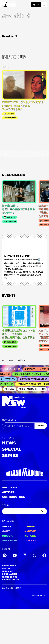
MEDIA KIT (8, 571)
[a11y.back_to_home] (8, 4)
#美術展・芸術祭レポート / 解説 (33, 389)
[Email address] (18, 426)
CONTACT (7, 568)
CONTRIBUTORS (14, 497)
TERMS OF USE (10, 577)
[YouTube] (15, 556)
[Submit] (43, 511)
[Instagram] (25, 556)
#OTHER (31, 541)
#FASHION (10, 541)
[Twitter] (34, 556)
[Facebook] (44, 556)
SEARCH (7, 505)
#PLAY (7, 526)
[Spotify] (5, 556)
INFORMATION (9, 574)
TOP (4, 360)
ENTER (41, 426)
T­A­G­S (11, 360)
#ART (6, 531)
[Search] (24, 511)
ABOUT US (10, 487)
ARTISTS (8, 492)
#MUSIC (30, 526)
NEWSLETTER (10, 420)
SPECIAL (12, 449)
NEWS (9, 443)
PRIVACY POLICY (11, 580)
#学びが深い (11, 389)
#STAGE (30, 536)
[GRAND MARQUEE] (24, 472)
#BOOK (7, 536)
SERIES (10, 455)
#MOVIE (30, 531)
